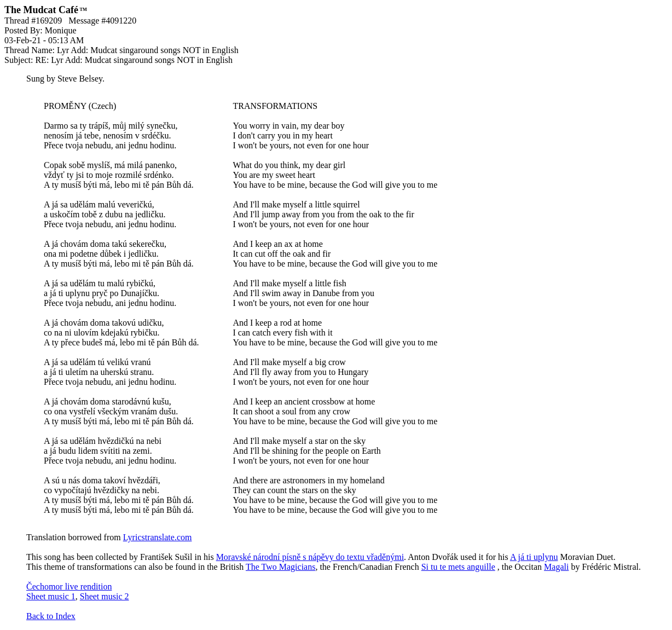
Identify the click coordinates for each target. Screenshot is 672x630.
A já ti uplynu (534, 557)
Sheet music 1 (51, 596)
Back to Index (51, 616)
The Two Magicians (280, 567)
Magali (556, 567)
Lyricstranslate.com (158, 537)
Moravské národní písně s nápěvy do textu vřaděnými (310, 557)
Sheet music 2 (105, 596)
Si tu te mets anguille (458, 567)
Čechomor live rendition (69, 586)
